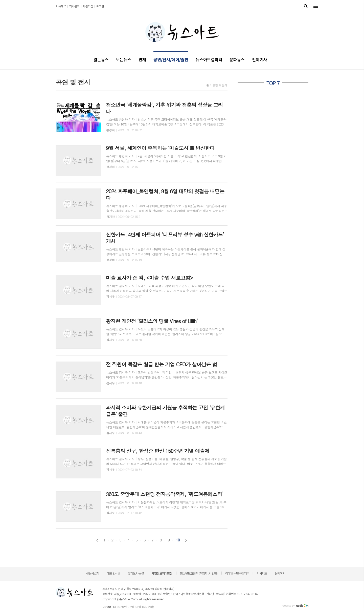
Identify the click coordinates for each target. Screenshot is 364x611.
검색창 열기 (306, 6)
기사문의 (74, 6)
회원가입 (88, 6)
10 (178, 540)
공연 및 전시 (220, 85)
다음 (186, 540)
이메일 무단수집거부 (237, 573)
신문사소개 (93, 573)
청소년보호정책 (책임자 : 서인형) (199, 573)
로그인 (100, 6)
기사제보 (61, 6)
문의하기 (280, 573)
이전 (97, 540)
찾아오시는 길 (136, 573)
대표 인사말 (113, 573)
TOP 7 (273, 83)
